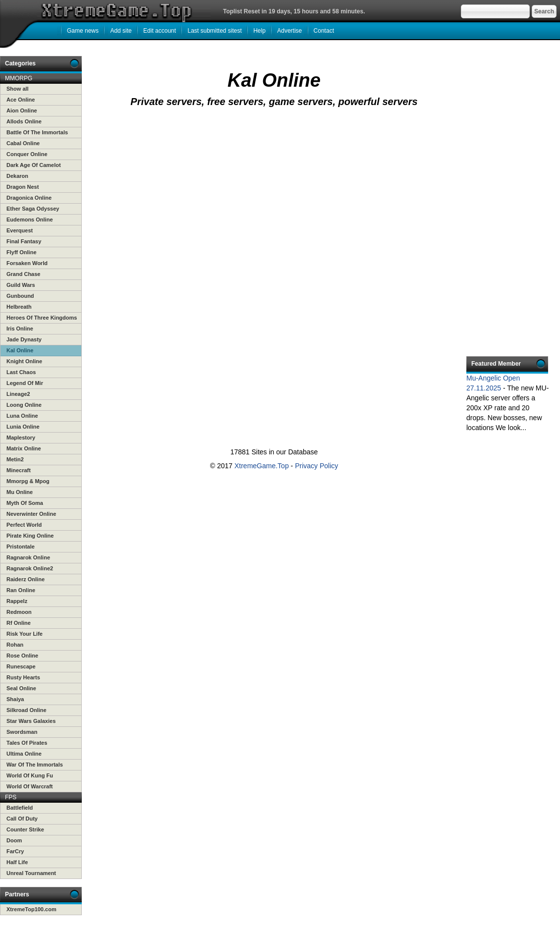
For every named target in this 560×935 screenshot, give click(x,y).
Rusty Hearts (23, 677)
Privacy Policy (316, 466)
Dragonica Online (29, 198)
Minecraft (19, 470)
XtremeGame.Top (262, 466)
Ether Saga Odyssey (33, 209)
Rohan (15, 645)
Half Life (17, 862)
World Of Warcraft (30, 786)
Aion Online (22, 110)
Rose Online (22, 656)
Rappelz (17, 601)
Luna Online (22, 416)
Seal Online (21, 688)
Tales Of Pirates (27, 743)
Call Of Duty (22, 819)
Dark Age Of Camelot (34, 165)
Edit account (160, 31)
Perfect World (24, 525)
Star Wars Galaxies (31, 721)
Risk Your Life (25, 634)
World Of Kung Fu (30, 775)
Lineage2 (18, 394)
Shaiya (15, 699)
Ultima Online (24, 754)
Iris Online (20, 329)
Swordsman (22, 732)
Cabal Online (23, 143)
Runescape (21, 666)
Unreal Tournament (31, 873)
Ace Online (21, 100)
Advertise (289, 31)
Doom (14, 840)
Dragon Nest (23, 187)
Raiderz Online (26, 579)
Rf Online (19, 623)
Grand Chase (23, 274)
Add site (121, 31)
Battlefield (20, 808)
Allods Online (24, 121)
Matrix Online (24, 448)
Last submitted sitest (214, 31)
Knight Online (24, 361)
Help (259, 31)
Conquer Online (27, 154)
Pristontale (21, 547)
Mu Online (20, 492)
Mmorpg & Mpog (28, 481)
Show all (18, 89)
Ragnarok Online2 (30, 568)
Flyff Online (22, 252)
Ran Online (21, 590)
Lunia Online (23, 427)
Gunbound (20, 296)
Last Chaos (21, 372)
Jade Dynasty (24, 339)
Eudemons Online (30, 220)
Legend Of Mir (25, 383)
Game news (83, 31)
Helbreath (19, 307)
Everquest (20, 230)
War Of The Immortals (35, 765)
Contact (324, 31)
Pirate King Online (30, 536)
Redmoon (19, 612)
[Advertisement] (230, 197)
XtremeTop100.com (31, 909)
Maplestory (21, 438)
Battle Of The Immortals (37, 132)
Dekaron (17, 176)
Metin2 (15, 459)
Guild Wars (21, 285)
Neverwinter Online (31, 514)
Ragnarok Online (28, 557)
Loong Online (24, 405)
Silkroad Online (27, 710)
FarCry (15, 851)
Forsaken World (27, 263)
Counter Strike (25, 829)
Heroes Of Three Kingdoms (42, 318)
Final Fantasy (24, 241)
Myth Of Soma (25, 503)
